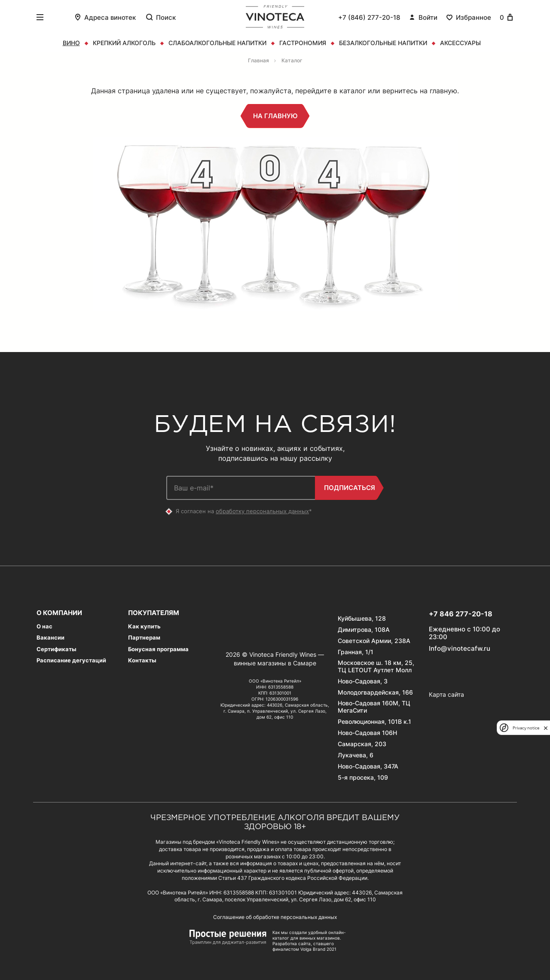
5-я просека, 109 (363, 778)
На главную (275, 116)
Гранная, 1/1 (356, 652)
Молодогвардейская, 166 (375, 692)
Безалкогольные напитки (383, 43)
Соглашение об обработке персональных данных (275, 917)
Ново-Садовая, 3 (363, 681)
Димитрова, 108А (364, 630)
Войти (423, 17)
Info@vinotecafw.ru (460, 649)
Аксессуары (460, 43)
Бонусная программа (158, 649)
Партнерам (144, 638)
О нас (44, 626)
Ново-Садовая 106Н (367, 733)
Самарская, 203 (362, 744)
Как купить (144, 626)
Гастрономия (303, 43)
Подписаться (349, 488)
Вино (71, 43)
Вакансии (50, 638)
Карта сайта (446, 694)
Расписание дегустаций (71, 660)
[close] (546, 728)
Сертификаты (57, 649)
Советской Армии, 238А (374, 641)
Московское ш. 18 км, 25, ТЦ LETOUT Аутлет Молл (376, 666)
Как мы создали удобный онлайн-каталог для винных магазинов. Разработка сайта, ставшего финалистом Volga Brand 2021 (309, 941)
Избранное (469, 17)
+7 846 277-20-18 (461, 614)
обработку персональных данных (262, 511)
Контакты (142, 660)
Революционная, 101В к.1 (374, 722)
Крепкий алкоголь (124, 43)
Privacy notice (526, 728)
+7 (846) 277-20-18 (369, 17)
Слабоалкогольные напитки (217, 43)
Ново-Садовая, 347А (368, 766)
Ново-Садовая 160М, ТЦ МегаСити (374, 707)
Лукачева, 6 (356, 755)
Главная (258, 60)
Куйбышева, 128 (362, 619)
